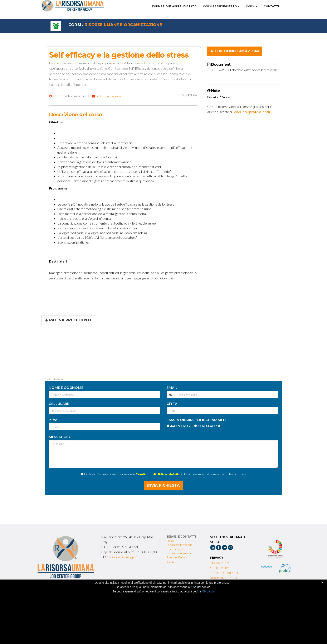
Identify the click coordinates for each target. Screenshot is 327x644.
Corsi (252, 10)
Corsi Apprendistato (221, 10)
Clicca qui (208, 591)
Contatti (272, 10)
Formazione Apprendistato (174, 10)
